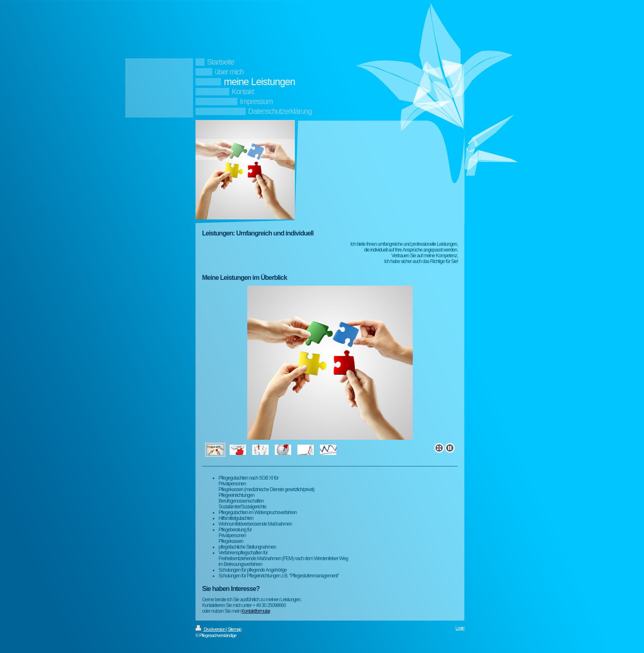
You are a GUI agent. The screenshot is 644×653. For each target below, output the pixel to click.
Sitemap (234, 629)
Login (460, 628)
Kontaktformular (256, 611)
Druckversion (211, 629)
